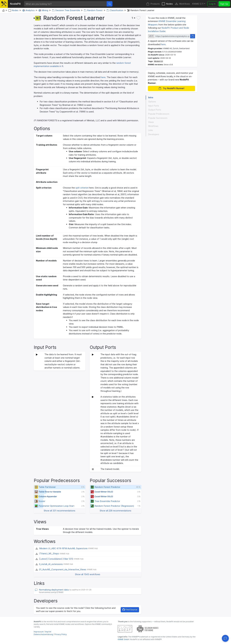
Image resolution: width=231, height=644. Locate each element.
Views (151, 122)
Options (152, 102)
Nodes (167, 4)
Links (151, 130)
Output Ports (155, 110)
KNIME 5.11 (198, 4)
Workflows (182, 4)
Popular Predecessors (159, 114)
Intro (151, 97)
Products (153, 4)
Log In (212, 4)
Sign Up (224, 4)
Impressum (39, 632)
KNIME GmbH (123, 639)
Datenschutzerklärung (43, 634)
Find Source (130, 610)
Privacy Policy (61, 634)
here (103, 77)
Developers (154, 134)
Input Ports (154, 106)
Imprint (48, 632)
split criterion (82, 188)
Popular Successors (158, 118)
